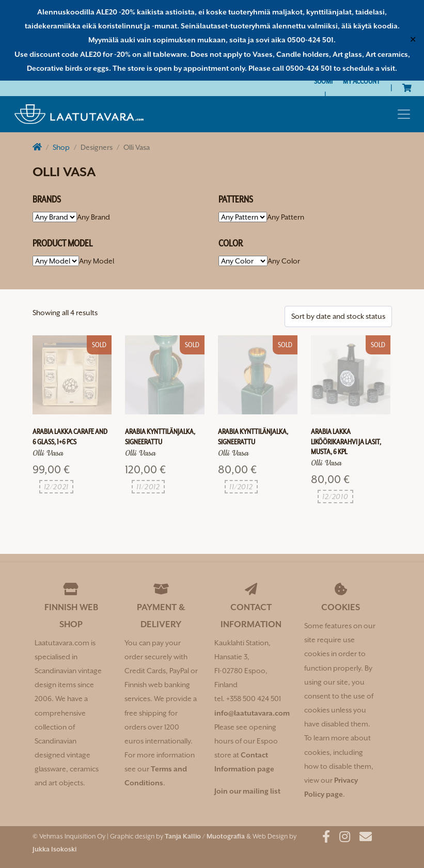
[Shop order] (338, 316)
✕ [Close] (413, 40)
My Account (362, 81)
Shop (61, 147)
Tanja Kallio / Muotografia (205, 836)
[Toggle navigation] (404, 114)
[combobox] (93, 217)
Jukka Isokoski (54, 849)
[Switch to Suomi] (323, 81)
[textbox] (93, 217)
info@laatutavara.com (252, 713)
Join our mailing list (247, 791)
